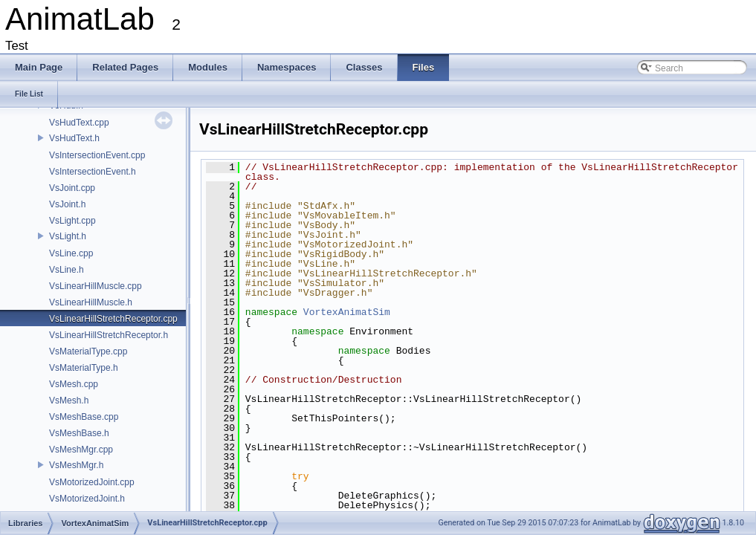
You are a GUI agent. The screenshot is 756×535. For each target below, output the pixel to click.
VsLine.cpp (71, 253)
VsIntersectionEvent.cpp (97, 155)
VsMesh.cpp (74, 384)
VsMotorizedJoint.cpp (92, 482)
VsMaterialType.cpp (88, 351)
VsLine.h (67, 270)
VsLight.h (68, 236)
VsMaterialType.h (84, 368)
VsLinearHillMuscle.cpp (96, 286)
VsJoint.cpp (72, 188)
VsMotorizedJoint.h (87, 499)
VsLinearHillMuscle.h (91, 302)
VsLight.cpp (72, 221)
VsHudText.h (74, 138)
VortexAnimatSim (347, 312)
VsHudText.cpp (79, 123)
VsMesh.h (69, 401)
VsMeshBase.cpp (84, 417)
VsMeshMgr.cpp (81, 450)
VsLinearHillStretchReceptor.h (109, 335)
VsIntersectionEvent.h (93, 172)
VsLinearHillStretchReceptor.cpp (113, 319)
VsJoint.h (67, 204)
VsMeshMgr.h (76, 465)
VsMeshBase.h (79, 433)
